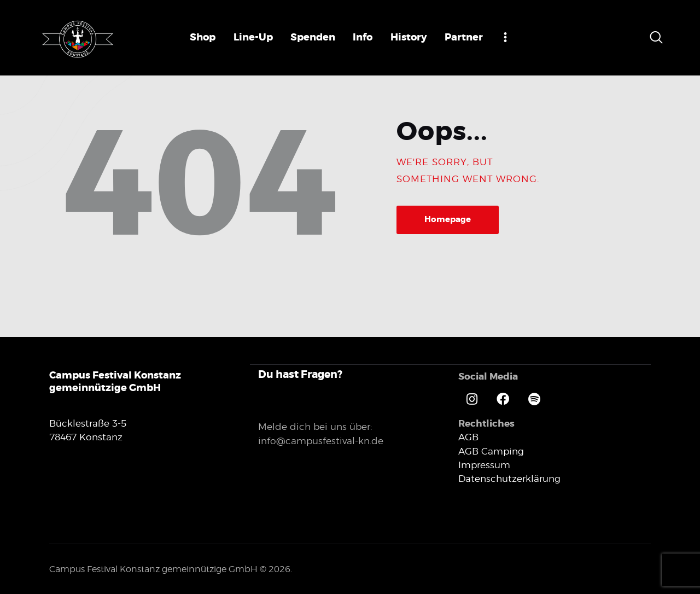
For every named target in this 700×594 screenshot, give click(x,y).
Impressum (484, 464)
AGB (468, 436)
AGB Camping (491, 451)
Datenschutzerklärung (509, 478)
